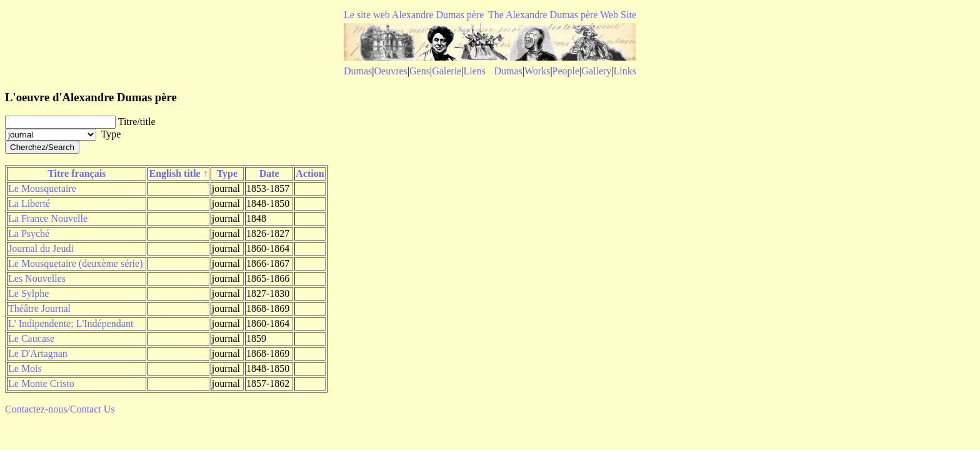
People (566, 71)
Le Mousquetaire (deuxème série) (75, 263)
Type (227, 173)
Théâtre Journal (39, 308)
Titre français (77, 173)
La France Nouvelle (48, 218)
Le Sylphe (28, 293)
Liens (474, 71)
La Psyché (29, 233)
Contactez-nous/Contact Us (60, 409)
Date (269, 173)
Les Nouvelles (37, 278)
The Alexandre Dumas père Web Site (562, 15)
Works (537, 71)
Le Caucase (31, 338)
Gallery (596, 71)
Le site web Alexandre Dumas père (414, 15)
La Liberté (29, 203)
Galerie (447, 71)
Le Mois (25, 368)
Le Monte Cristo (41, 383)
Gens (420, 71)
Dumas (358, 71)
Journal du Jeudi (41, 248)
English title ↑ (178, 173)
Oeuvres (391, 71)
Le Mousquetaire (42, 188)
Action (310, 173)
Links (625, 71)
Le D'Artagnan (38, 353)
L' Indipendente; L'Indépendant (71, 323)
